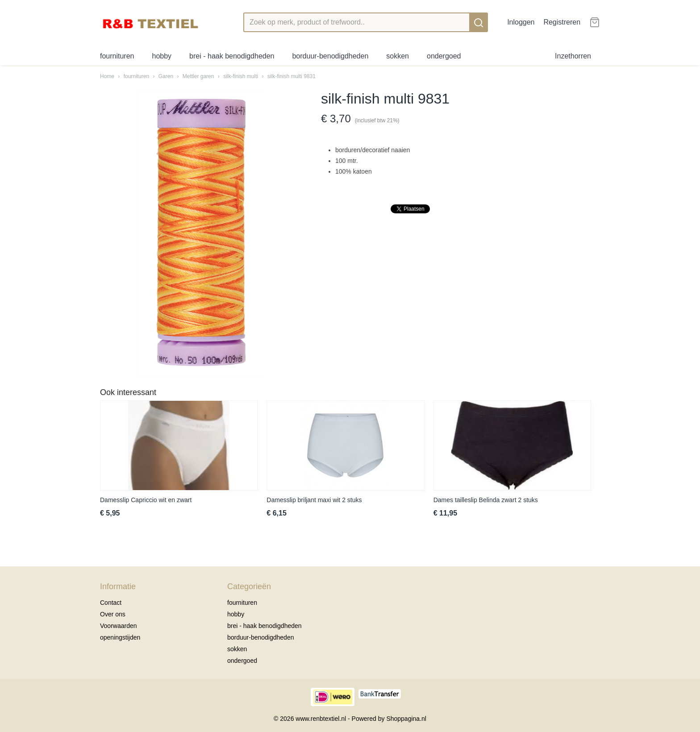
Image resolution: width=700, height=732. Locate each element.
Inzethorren (573, 56)
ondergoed (444, 56)
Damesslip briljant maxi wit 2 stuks (314, 500)
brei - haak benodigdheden (232, 56)
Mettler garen (198, 76)
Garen (166, 76)
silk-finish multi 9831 (292, 76)
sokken (398, 56)
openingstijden (120, 637)
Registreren (562, 22)
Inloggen (521, 22)
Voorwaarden (119, 626)
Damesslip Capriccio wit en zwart (146, 500)
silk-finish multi (241, 76)
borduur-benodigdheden (330, 56)
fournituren (117, 56)
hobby (162, 56)
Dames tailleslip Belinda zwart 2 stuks (486, 500)
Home (107, 76)
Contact (111, 603)
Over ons (113, 614)
